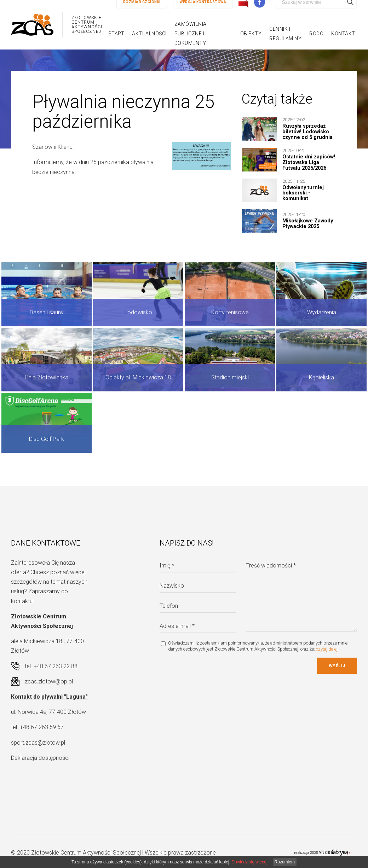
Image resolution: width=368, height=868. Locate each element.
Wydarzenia (322, 312)
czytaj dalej (327, 649)
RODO (316, 34)
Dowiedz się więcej (249, 862)
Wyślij (337, 666)
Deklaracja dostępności (40, 758)
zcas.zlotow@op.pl (49, 681)
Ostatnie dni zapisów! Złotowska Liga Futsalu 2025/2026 (309, 162)
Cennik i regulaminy (285, 34)
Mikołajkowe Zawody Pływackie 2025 (308, 224)
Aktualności (149, 34)
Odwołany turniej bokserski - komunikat (303, 193)
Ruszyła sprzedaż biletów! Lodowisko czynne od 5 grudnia (307, 132)
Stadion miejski (230, 377)
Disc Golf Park (47, 439)
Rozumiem (285, 862)
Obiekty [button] (251, 34)
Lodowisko (138, 312)
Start (116, 34)
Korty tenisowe (230, 312)
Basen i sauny (47, 312)
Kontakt (343, 34)
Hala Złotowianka (47, 377)
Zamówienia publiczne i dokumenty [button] (191, 34)
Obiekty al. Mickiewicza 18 (138, 377)
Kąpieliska (321, 377)
